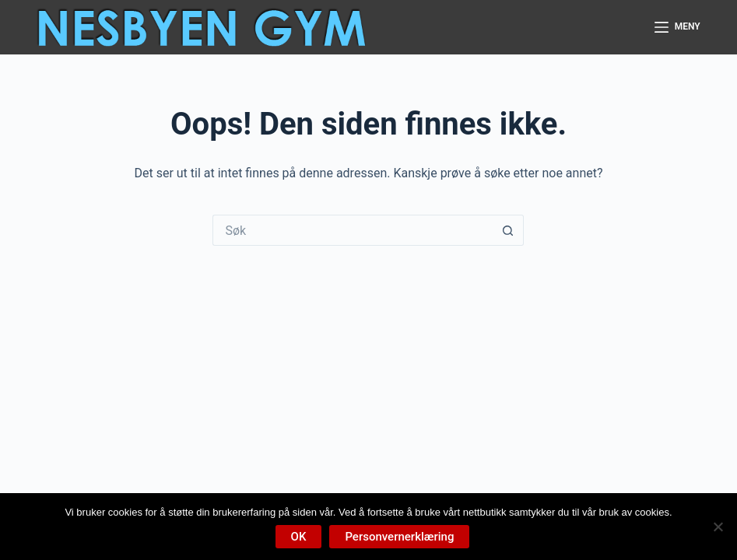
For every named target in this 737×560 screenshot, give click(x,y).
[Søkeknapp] (508, 230)
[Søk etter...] (353, 230)
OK (299, 537)
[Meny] (677, 27)
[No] (718, 527)
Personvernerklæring (399, 537)
